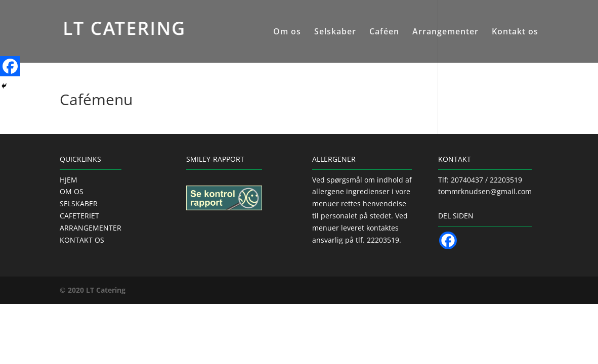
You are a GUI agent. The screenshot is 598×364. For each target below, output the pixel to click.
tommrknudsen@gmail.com (485, 191)
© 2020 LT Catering (93, 290)
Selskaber (335, 32)
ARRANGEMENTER (91, 228)
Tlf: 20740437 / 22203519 (480, 180)
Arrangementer (445, 32)
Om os (287, 32)
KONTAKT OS (82, 240)
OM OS (72, 191)
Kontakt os (515, 32)
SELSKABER (79, 203)
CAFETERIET (79, 216)
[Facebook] (10, 66)
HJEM (69, 180)
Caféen (384, 32)
